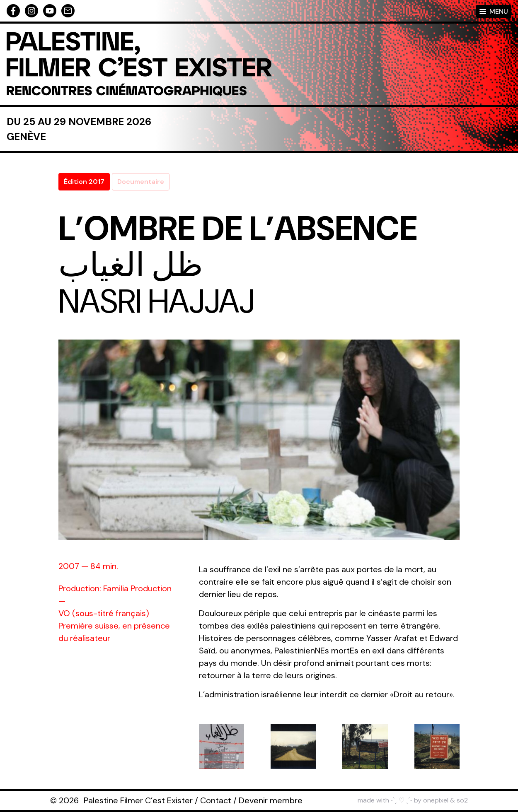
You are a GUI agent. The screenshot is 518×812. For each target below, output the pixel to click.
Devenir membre (271, 800)
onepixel (436, 800)
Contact (216, 800)
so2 (462, 800)
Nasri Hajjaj (156, 301)
